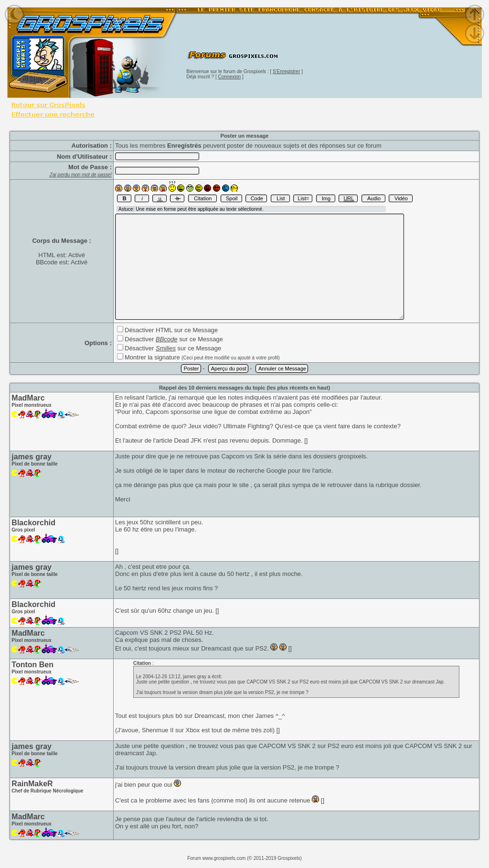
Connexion (230, 77)
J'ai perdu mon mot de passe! (80, 175)
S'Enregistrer (287, 71)
